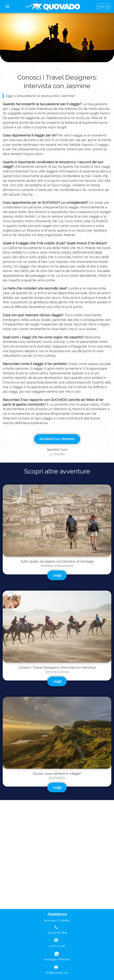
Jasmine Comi (57, 450)
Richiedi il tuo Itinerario (57, 439)
